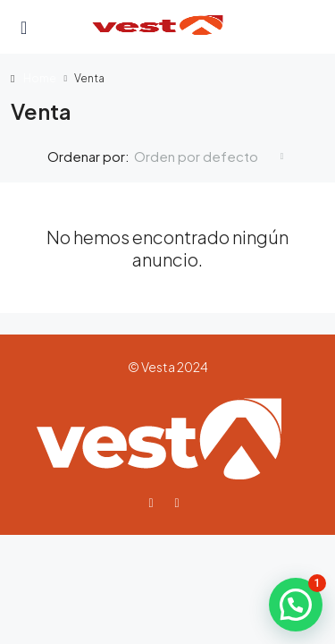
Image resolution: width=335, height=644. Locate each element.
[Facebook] (154, 502)
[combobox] (209, 157)
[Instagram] (181, 502)
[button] (296, 605)
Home (40, 78)
